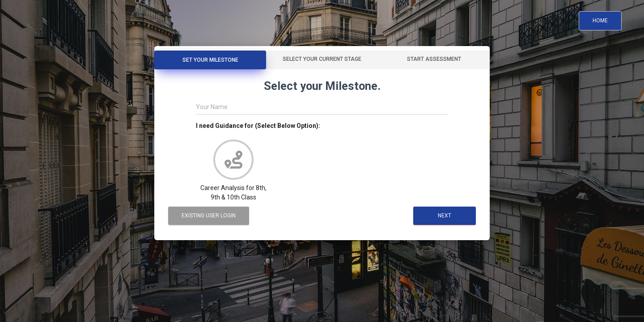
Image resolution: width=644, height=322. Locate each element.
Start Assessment (434, 59)
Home (600, 21)
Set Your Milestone (210, 60)
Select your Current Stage (322, 59)
